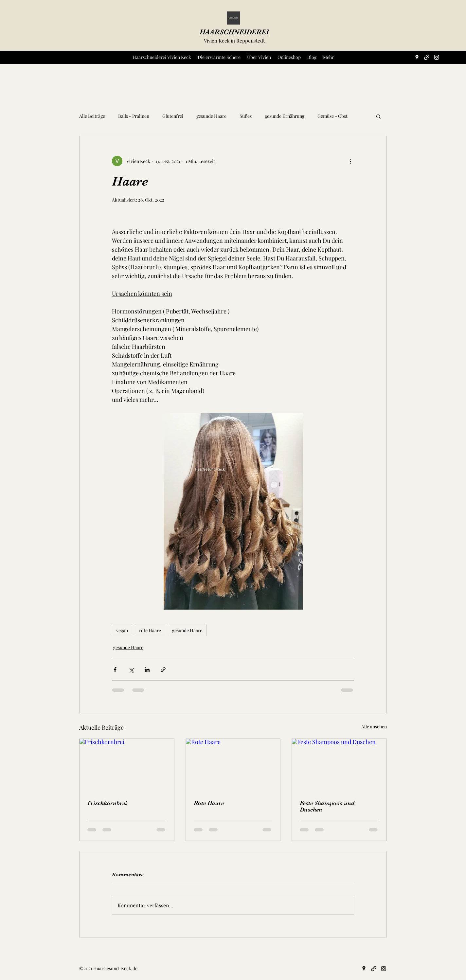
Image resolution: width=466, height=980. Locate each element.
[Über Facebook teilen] (115, 670)
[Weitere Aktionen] (350, 161)
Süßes (246, 116)
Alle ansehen (374, 727)
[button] (378, 116)
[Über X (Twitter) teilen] (131, 670)
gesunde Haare (211, 116)
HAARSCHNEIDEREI (234, 32)
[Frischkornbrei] (127, 765)
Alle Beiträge (92, 116)
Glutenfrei (173, 116)
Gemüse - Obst (332, 116)
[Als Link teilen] (163, 670)
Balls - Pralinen (134, 116)
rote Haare (150, 630)
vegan (122, 630)
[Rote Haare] (233, 765)
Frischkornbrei (107, 803)
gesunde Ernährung (285, 116)
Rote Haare (209, 803)
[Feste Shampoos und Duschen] (339, 765)
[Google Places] (417, 57)
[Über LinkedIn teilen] (147, 670)
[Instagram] (437, 57)
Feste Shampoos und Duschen (327, 806)
